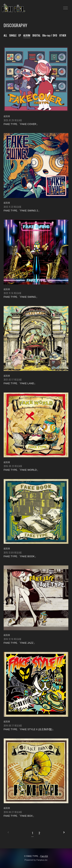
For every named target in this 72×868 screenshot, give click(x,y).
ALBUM (27, 35)
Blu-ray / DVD (50, 35)
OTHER (63, 35)
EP (20, 35)
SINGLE (13, 35)
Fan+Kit (44, 856)
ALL (5, 35)
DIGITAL (36, 35)
